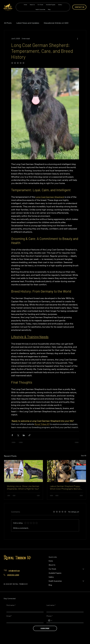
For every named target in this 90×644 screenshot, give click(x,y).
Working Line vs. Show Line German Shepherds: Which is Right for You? (23, 487)
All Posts (8, 23)
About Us (52, 565)
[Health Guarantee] (83, 581)
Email (9, 616)
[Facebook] (5, 564)
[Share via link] (29, 435)
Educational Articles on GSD (56, 23)
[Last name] (64, 610)
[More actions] (78, 39)
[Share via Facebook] (12, 435)
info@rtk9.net (14, 571)
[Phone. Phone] (67, 620)
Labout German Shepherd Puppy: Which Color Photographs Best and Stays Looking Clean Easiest (66, 487)
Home (51, 561)
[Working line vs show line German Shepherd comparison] (24, 471)
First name (11, 605)
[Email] (24, 620)
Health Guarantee (55, 581)
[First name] (24, 610)
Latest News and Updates (28, 23)
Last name (51, 605)
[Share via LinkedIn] (24, 435)
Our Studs (52, 569)
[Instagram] (9, 564)
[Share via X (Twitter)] (18, 435)
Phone (49, 616)
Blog (50, 585)
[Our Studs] (83, 569)
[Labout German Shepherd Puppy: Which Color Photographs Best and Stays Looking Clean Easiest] (67, 471)
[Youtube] (16, 564)
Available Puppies (55, 573)
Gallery (51, 577)
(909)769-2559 (13, 575)
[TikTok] (13, 564)
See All (84, 456)
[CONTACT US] (79, 7)
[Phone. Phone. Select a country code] (50, 620)
